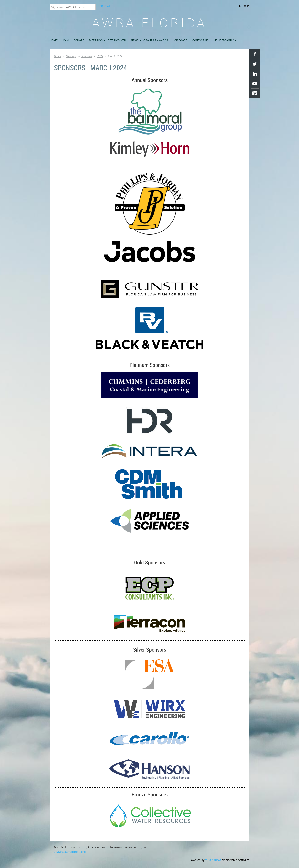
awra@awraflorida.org (70, 852)
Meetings (71, 56)
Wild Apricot (213, 860)
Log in (246, 6)
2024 (100, 56)
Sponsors (87, 56)
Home (57, 56)
